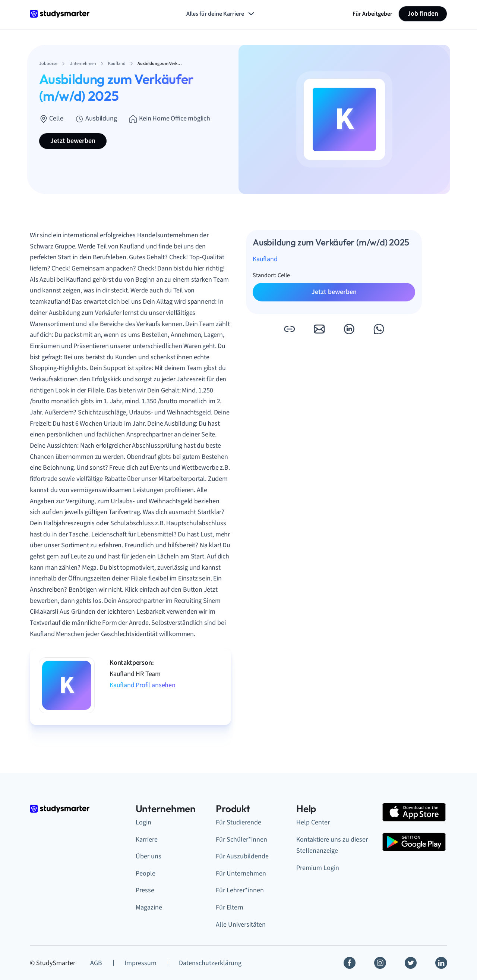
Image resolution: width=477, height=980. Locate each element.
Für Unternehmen (241, 873)
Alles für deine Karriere (221, 14)
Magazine (149, 907)
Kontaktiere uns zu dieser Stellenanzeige (332, 845)
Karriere (147, 840)
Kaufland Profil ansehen (143, 685)
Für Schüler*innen (241, 840)
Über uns (149, 856)
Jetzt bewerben (73, 141)
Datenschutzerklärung (210, 963)
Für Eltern (230, 907)
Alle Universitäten (241, 925)
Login (143, 822)
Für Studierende (238, 822)
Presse (145, 890)
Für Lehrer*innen (240, 890)
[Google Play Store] (414, 842)
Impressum (140, 963)
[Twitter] (411, 963)
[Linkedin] (441, 963)
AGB (96, 963)
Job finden (423, 14)
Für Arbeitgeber (372, 14)
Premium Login (318, 868)
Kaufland (265, 259)
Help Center (313, 822)
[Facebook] (350, 963)
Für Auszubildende (242, 856)
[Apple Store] (414, 812)
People (146, 873)
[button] (289, 329)
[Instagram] (380, 963)
